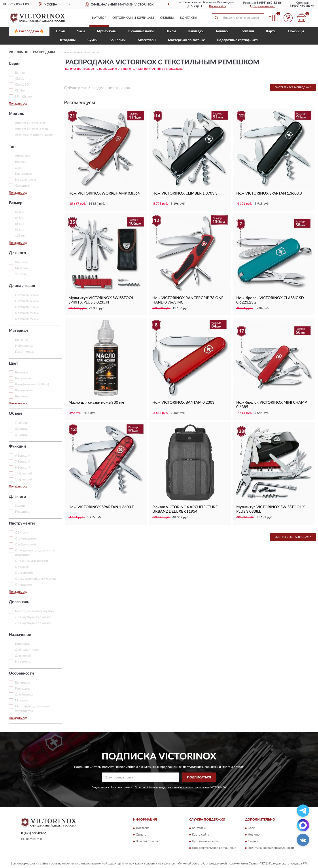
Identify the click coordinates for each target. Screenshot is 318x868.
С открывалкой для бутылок (35, 579)
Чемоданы (67, 40)
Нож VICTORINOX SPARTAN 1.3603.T (101, 507)
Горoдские (23, 644)
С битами (22, 533)
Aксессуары (147, 40)
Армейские (23, 156)
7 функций (23, 462)
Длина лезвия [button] (22, 286)
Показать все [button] (18, 104)
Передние (22, 512)
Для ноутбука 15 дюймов (33, 617)
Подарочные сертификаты (238, 40)
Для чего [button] (17, 497)
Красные (21, 396)
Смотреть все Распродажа (293, 87)
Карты (271, 31)
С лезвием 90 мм (27, 313)
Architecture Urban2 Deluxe (34, 135)
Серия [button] (15, 64)
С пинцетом (24, 585)
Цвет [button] (13, 364)
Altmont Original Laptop (31, 129)
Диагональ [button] (19, 602)
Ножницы (296, 31)
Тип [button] (12, 147)
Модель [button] (16, 114)
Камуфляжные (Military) (32, 384)
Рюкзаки (247, 31)
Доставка (143, 828)
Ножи (61, 31)
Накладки (196, 31)
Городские (23, 689)
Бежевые (21, 373)
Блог (251, 828)
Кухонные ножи (141, 31)
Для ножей (23, 656)
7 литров (21, 423)
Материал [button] (18, 331)
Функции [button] (17, 446)
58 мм (19, 212)
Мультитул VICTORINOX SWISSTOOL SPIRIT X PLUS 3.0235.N (101, 300)
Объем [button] (15, 414)
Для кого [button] (17, 253)
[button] (262, 6)
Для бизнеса (24, 695)
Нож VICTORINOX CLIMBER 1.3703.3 (185, 193)
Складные (22, 186)
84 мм (19, 218)
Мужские (22, 268)
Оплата (141, 835)
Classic (20, 79)
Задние (20, 506)
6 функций (23, 456)
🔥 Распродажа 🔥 (29, 31)
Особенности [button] (21, 673)
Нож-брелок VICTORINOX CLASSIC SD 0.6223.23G (270, 300)
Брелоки (21, 162)
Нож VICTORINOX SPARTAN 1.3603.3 (269, 193)
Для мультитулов (27, 650)
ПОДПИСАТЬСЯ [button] (199, 778)
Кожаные (22, 340)
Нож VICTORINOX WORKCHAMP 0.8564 (104, 193)
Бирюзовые (23, 379)
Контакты (189, 18)
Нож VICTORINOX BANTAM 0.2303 (183, 402)
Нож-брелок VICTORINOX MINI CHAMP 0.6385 (272, 405)
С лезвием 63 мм (27, 301)
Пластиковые (25, 352)
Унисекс (21, 274)
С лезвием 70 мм (27, 307)
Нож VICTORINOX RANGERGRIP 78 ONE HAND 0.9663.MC (188, 300)
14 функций (24, 480)
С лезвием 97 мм (27, 319)
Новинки (254, 835)
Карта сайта (201, 835)
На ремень (23, 662)
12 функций (24, 474)
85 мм (19, 224)
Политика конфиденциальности (271, 848)
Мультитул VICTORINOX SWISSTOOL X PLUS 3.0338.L (271, 509)
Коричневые (24, 390)
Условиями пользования (195, 787)
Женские (22, 262)
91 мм (19, 230)
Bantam (20, 73)
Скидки (253, 842)
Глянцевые (23, 683)
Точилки (222, 31)
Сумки (93, 40)
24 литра (21, 435)
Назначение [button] (20, 635)
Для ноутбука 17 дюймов (33, 623)
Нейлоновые (24, 346)
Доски (20, 168)
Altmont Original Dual (30, 123)
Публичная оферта (205, 842)
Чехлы (171, 31)
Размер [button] (16, 203)
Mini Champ (23, 97)
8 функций (23, 468)
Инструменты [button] (22, 523)
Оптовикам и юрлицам (133, 18)
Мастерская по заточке (186, 40)
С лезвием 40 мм (27, 295)
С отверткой (24, 573)
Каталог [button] (99, 18)
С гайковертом (26, 539)
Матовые (22, 701)
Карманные (23, 174)
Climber (20, 91)
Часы (81, 31)
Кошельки (118, 40)
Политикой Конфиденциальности (156, 787)
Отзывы (167, 18)
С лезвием (22, 567)
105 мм (20, 236)
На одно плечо (26, 180)
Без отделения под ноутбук (35, 611)
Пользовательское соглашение (214, 848)
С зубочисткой (25, 545)
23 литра (21, 429)
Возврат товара (147, 842)
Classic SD (22, 85)
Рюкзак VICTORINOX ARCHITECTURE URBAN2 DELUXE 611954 (185, 509)
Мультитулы (107, 31)
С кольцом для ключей (31, 561)
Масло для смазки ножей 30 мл (96, 402)
